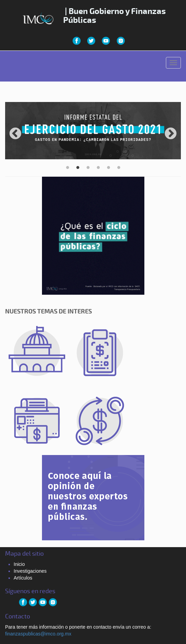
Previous (15, 134)
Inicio (19, 564)
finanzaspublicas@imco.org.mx (38, 634)
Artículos (23, 578)
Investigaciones (30, 571)
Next (171, 134)
